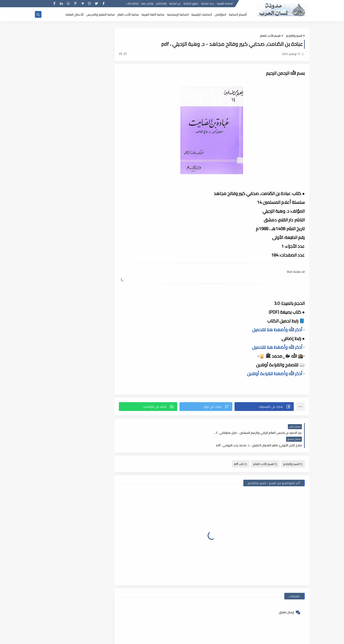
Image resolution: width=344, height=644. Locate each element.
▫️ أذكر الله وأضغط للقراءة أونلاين (276, 374)
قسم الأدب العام (270, 36)
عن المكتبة (175, 4)
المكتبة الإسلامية (178, 14)
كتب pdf (241, 451)
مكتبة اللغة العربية (153, 14)
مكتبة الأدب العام (128, 14)
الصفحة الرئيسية (225, 4)
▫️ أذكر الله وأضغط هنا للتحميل (278, 330)
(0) (123, 54)
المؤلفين (220, 14)
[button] (264, 407)
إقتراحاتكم (161, 4)
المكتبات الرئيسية (202, 14)
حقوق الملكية (191, 4)
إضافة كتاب (132, 4)
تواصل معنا (147, 4)
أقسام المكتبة (238, 14)
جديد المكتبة (208, 4)
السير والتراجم (294, 36)
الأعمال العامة (75, 14)
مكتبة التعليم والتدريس (100, 14)
